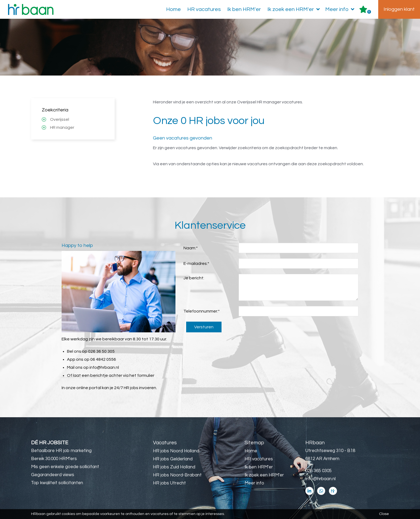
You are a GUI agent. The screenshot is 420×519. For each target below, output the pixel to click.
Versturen (204, 327)
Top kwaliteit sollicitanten (57, 483)
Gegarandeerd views (53, 475)
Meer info (341, 9)
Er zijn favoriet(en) (369, 12)
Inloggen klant (399, 9)
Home (173, 9)
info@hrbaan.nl (104, 367)
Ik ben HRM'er (244, 9)
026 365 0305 (318, 471)
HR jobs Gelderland (173, 459)
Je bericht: (194, 278)
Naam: (191, 248)
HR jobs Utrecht (169, 483)
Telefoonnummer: (202, 311)
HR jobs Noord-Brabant (177, 475)
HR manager (62, 127)
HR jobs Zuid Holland (174, 467)
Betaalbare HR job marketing (61, 451)
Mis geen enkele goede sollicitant (65, 467)
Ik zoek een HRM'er (295, 9)
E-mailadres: (196, 264)
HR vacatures (204, 9)
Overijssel (60, 119)
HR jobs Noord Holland (176, 451)
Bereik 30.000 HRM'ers (54, 459)
